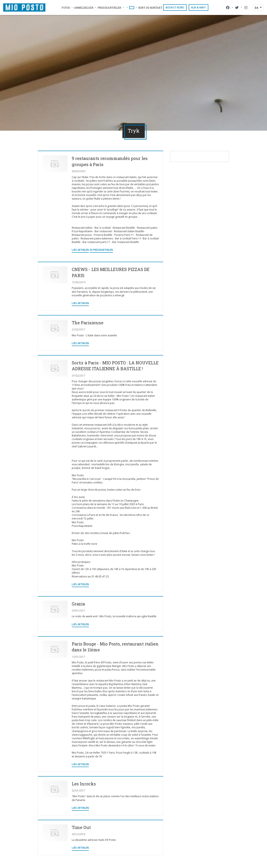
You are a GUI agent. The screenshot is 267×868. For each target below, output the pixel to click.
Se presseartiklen (101, 250)
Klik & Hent (199, 7)
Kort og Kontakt (150, 8)
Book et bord (175, 7)
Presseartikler (109, 8)
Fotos (66, 8)
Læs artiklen (80, 250)
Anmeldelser (84, 8)
